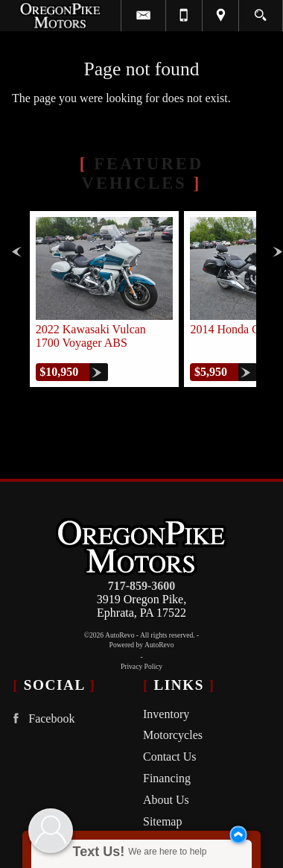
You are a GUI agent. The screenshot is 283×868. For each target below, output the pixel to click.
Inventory (166, 714)
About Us (166, 800)
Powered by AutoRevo (142, 645)
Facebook (41, 718)
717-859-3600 (142, 586)
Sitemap (162, 821)
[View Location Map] (220, 16)
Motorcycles (173, 735)
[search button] (260, 10)
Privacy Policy (141, 666)
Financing (167, 778)
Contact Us (170, 757)
